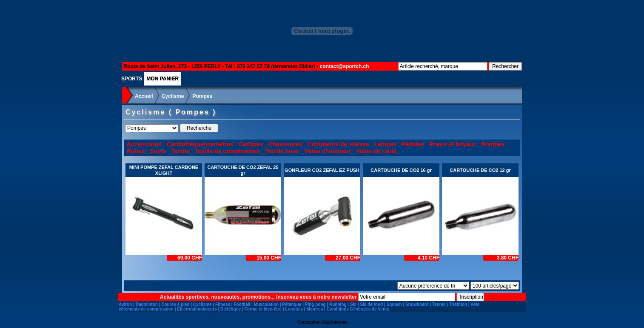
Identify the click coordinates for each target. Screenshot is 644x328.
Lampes (385, 144)
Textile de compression (227, 151)
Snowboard (417, 304)
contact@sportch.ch (345, 66)
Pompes (202, 96)
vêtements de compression (146, 309)
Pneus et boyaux (453, 144)
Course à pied (175, 304)
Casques (251, 144)
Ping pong (315, 304)
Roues (136, 151)
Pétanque (292, 304)
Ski (353, 304)
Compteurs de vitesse (338, 144)
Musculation (266, 304)
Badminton (147, 304)
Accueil (144, 96)
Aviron (125, 304)
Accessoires (144, 144)
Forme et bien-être (263, 309)
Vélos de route (376, 151)
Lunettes (294, 309)
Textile (180, 151)
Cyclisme (173, 96)
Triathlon (458, 304)
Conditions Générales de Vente (358, 309)
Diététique (231, 309)
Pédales (413, 144)
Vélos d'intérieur (328, 151)
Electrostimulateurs (197, 309)
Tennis (439, 304)
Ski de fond (371, 304)
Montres (315, 309)
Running (338, 304)
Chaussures (285, 144)
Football (242, 304)
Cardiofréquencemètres (200, 144)
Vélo (475, 304)
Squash (394, 304)
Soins (158, 151)
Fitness (223, 304)
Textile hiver (282, 151)
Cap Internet (334, 322)
